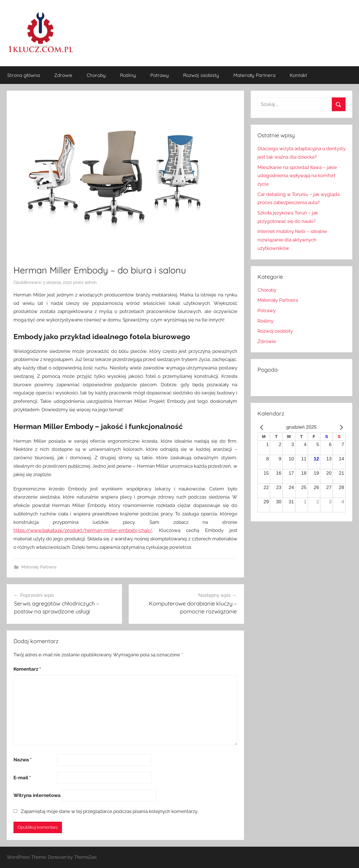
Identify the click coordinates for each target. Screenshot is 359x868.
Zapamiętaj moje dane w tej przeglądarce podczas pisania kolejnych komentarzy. (109, 811)
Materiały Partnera (254, 75)
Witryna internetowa (37, 795)
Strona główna (24, 75)
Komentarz (27, 669)
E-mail (22, 778)
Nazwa (23, 760)
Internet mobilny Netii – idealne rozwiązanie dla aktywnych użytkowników (292, 240)
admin (91, 282)
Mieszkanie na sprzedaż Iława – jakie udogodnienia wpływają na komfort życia (297, 176)
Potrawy (160, 75)
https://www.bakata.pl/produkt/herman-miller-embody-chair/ (83, 530)
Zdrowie (63, 75)
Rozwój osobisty (201, 75)
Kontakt (298, 75)
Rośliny (128, 75)
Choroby (96, 75)
